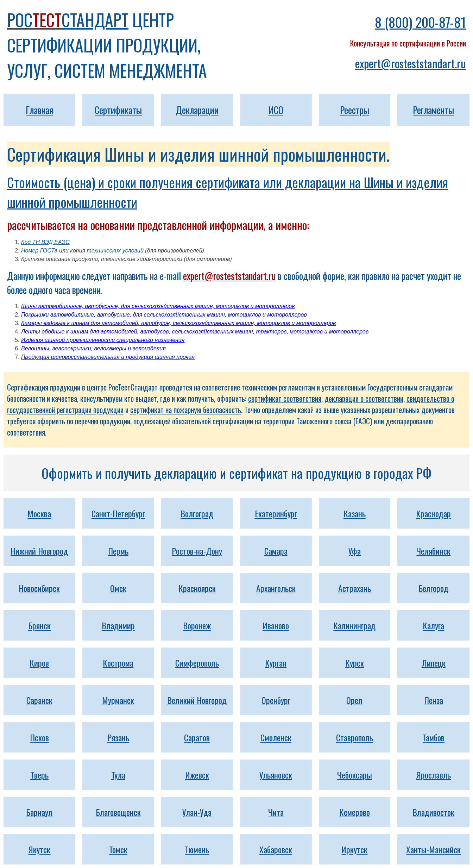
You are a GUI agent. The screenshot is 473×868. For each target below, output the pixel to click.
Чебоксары (355, 775)
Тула (118, 775)
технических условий (115, 251)
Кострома (118, 663)
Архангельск (276, 588)
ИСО (276, 110)
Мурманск (118, 700)
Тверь (39, 775)
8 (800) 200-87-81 (420, 22)
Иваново (276, 625)
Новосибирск (39, 588)
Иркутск (354, 849)
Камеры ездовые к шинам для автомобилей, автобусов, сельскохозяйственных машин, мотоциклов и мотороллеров (178, 323)
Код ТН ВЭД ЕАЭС (45, 242)
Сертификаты (118, 110)
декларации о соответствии (364, 398)
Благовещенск (118, 812)
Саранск (39, 700)
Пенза (434, 700)
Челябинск (433, 551)
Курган (276, 663)
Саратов (197, 737)
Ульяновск (276, 775)
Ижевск (197, 775)
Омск (118, 588)
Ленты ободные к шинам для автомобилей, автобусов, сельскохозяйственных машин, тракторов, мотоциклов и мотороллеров (195, 332)
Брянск (39, 625)
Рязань (118, 737)
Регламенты (433, 110)
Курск (355, 663)
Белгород (433, 588)
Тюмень (197, 849)
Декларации (197, 110)
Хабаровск (276, 849)
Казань (355, 513)
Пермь (118, 551)
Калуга (433, 625)
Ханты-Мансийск (433, 849)
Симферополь (197, 663)
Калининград (354, 625)
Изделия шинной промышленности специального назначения (103, 340)
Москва (39, 513)
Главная (39, 110)
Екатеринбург (276, 513)
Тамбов (434, 737)
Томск (118, 849)
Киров (39, 663)
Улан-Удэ (197, 812)
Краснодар (433, 513)
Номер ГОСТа (39, 251)
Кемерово (355, 812)
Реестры (355, 110)
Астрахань (355, 588)
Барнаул (39, 812)
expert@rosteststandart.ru (411, 63)
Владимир (118, 625)
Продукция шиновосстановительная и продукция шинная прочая (108, 357)
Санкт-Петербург (118, 513)
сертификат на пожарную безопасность (186, 410)
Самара (276, 551)
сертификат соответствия (285, 398)
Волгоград (197, 513)
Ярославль (433, 775)
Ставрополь (355, 737)
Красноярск (197, 588)
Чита (276, 812)
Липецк (434, 663)
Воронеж (197, 625)
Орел (354, 700)
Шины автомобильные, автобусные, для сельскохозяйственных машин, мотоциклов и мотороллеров (158, 306)
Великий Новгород (197, 700)
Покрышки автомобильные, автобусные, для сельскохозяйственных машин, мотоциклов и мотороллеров (164, 315)
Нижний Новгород (39, 551)
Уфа (355, 551)
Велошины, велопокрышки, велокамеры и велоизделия (93, 348)
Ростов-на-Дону (197, 551)
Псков (39, 737)
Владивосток (433, 812)
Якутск (39, 849)
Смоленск (276, 737)
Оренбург (276, 700)
